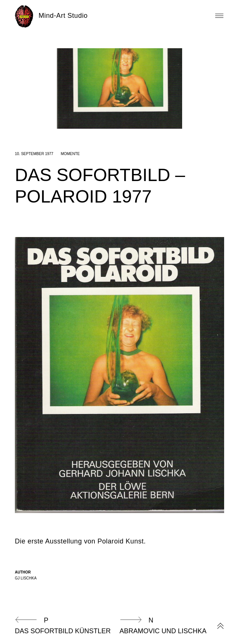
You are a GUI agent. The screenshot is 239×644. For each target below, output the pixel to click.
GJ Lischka (26, 578)
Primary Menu (219, 16)
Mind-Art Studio (63, 16)
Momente (70, 154)
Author (23, 572)
